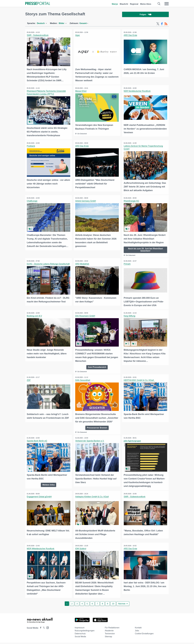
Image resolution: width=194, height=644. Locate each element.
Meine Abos (146, 4)
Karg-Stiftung (130, 315)
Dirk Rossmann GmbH (85, 315)
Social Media (80, 638)
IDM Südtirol (81, 550)
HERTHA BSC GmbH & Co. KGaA (140, 379)
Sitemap (108, 638)
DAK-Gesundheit (83, 379)
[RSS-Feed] (166, 24)
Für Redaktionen (112, 629)
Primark (127, 263)
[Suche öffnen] (159, 4)
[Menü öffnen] (167, 4)
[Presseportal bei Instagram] (47, 629)
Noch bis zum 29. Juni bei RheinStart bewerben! (145, 249)
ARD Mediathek (83, 263)
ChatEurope (32, 201)
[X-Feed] (158, 24)
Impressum (80, 629)
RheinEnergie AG (132, 201)
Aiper (78, 36)
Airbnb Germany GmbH (86, 201)
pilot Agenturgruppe (133, 443)
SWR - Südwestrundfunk (38, 36)
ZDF (29, 379)
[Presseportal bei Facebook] (40, 629)
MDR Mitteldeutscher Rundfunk (41, 550)
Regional (134, 4)
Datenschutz (80, 635)
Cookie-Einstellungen (144, 635)
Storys (115, 4)
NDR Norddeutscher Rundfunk (137, 91)
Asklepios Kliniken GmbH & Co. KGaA (92, 499)
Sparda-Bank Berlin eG (37, 443)
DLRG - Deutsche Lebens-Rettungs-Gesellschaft (48, 263)
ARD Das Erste (131, 36)
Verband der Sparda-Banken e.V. (90, 443)
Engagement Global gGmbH (40, 499)
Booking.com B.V (35, 315)
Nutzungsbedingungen (85, 632)
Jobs (137, 632)
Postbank (31, 146)
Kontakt (138, 629)
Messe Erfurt (81, 91)
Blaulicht (124, 4)
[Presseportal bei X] (43, 629)
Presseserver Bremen (97, 430)
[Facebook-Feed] (162, 24)
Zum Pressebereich (97, 366)
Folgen (145, 15)
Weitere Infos (48, 487)
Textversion (110, 635)
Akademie (109, 632)
